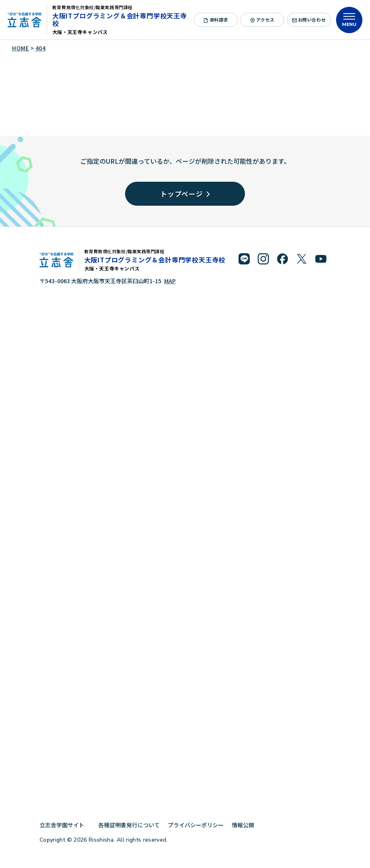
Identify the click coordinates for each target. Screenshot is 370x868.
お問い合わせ (309, 20)
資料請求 (216, 20)
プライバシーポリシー (196, 825)
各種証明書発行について (129, 825)
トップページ (185, 194)
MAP (170, 281)
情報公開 (246, 825)
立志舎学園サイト (65, 825)
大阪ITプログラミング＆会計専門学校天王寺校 (120, 19)
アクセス (262, 20)
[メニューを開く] (349, 20)
